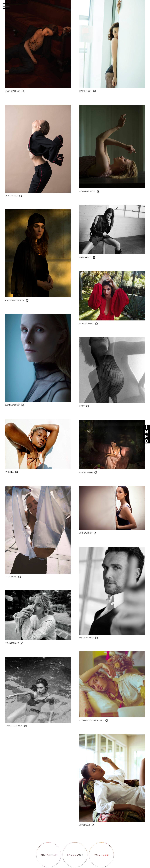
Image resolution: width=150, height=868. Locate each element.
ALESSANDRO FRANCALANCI (92, 720)
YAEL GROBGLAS (12, 643)
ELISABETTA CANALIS (14, 726)
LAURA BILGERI (11, 196)
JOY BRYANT (85, 825)
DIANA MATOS (11, 577)
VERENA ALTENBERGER (15, 300)
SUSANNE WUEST (12, 405)
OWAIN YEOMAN (87, 638)
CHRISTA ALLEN (86, 472)
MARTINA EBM (86, 91)
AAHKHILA (9, 472)
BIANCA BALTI (85, 257)
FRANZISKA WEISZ (87, 191)
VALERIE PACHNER (13, 91)
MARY (82, 406)
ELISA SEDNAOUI (87, 324)
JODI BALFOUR (86, 533)
